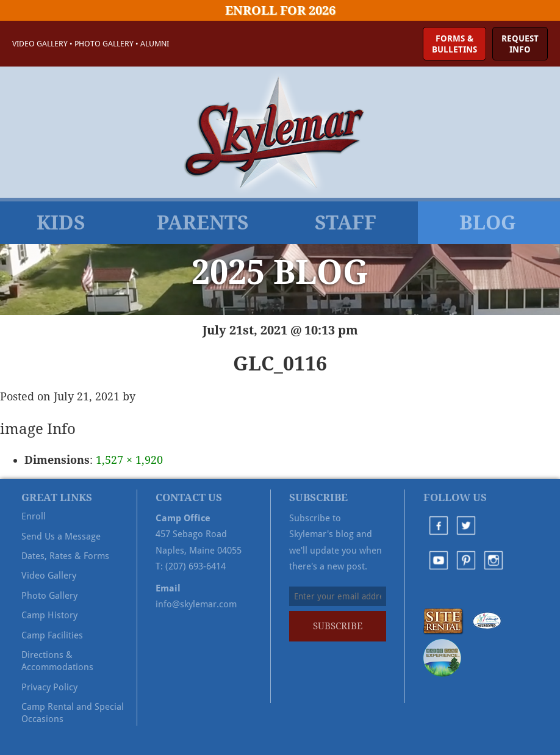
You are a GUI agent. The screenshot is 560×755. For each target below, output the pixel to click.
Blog (488, 223)
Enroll (34, 516)
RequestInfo (520, 44)
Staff (346, 223)
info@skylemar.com (196, 604)
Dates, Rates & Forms (65, 556)
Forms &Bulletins (454, 44)
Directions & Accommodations (57, 661)
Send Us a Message (61, 536)
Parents (203, 223)
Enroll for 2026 (280, 10)
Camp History (49, 615)
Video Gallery (40, 44)
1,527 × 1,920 (129, 460)
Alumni (155, 44)
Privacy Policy (49, 687)
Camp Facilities (52, 635)
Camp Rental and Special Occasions (73, 713)
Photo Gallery (104, 44)
